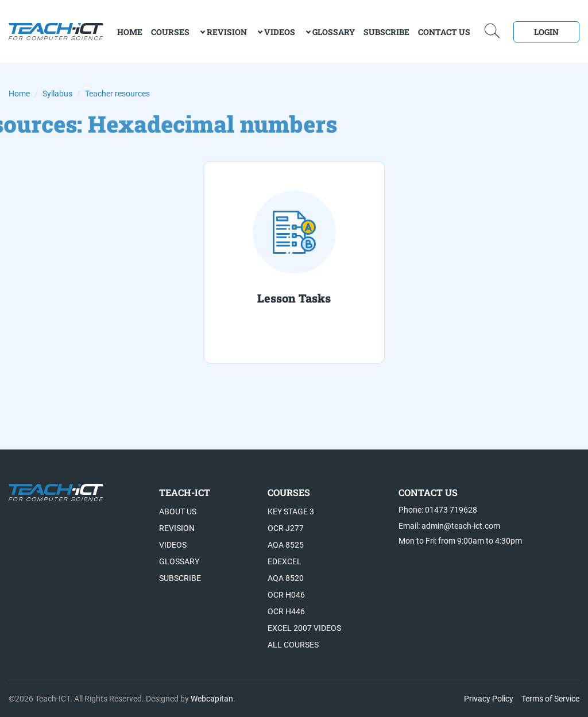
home (130, 32)
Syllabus (57, 94)
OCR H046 (286, 595)
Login (546, 32)
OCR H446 (286, 611)
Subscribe (386, 32)
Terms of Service (550, 699)
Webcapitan (212, 699)
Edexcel (285, 561)
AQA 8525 (286, 545)
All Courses (293, 645)
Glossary (334, 32)
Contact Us (444, 32)
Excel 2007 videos (304, 628)
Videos (280, 32)
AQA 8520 (286, 578)
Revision (227, 32)
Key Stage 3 (291, 511)
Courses (170, 32)
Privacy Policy (489, 699)
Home (19, 94)
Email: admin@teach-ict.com (449, 526)
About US (178, 511)
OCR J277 (286, 528)
